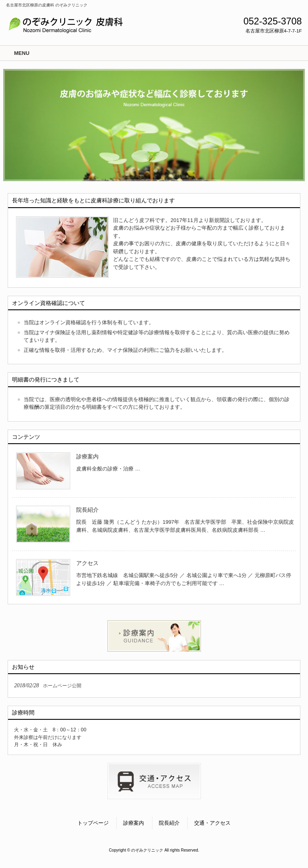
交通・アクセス (212, 823)
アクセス (87, 563)
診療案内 (87, 456)
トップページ (93, 823)
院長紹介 (87, 510)
